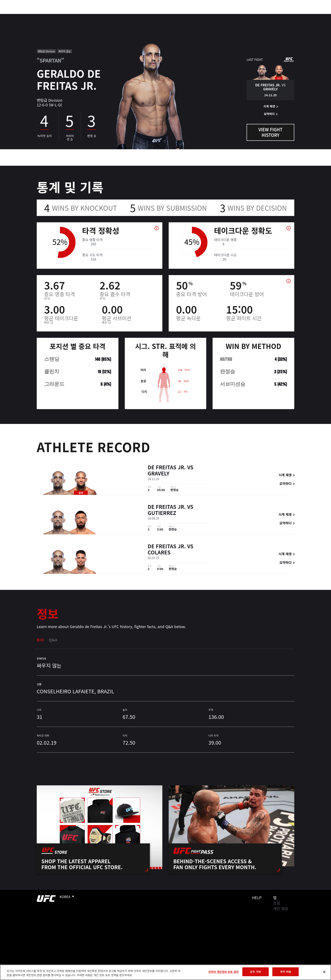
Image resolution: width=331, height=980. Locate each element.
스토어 (286, 16)
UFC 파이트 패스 (261, 16)
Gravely (159, 474)
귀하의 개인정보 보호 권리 (223, 972)
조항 (277, 903)
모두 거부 (255, 972)
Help (257, 897)
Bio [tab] (40, 640)
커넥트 (236, 16)
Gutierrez (162, 513)
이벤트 (33, 16)
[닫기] (324, 972)
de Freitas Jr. (167, 468)
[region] (165, 972)
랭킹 (49, 16)
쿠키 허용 (286, 972)
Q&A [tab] (53, 640)
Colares (159, 553)
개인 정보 (281, 908)
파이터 (67, 16)
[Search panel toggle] (297, 16)
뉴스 (83, 16)
